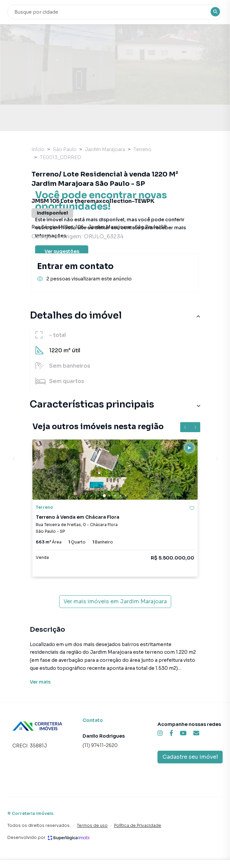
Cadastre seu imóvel (190, 757)
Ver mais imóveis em (115, 602)
